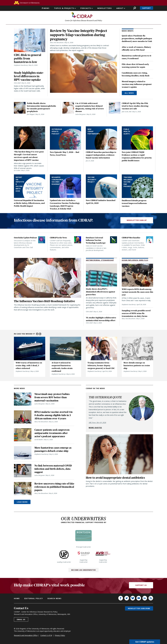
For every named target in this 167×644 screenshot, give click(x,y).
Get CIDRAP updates (145, 642)
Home (17, 599)
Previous (37, 334)
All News (129, 94)
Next (40, 334)
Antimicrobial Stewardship (100, 261)
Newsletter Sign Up (137, 221)
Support (147, 8)
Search (135, 8)
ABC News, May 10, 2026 (97, 423)
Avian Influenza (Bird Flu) (135, 261)
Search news (54, 599)
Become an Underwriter (83, 571)
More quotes (95, 428)
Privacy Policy (60, 636)
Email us (21, 620)
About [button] (120, 8)
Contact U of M (46, 636)
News (47, 8)
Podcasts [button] (86, 8)
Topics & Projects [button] (64, 8)
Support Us (141, 586)
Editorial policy (34, 599)
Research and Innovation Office (26, 636)
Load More (22, 503)
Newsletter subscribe (139, 609)
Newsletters (105, 8)
